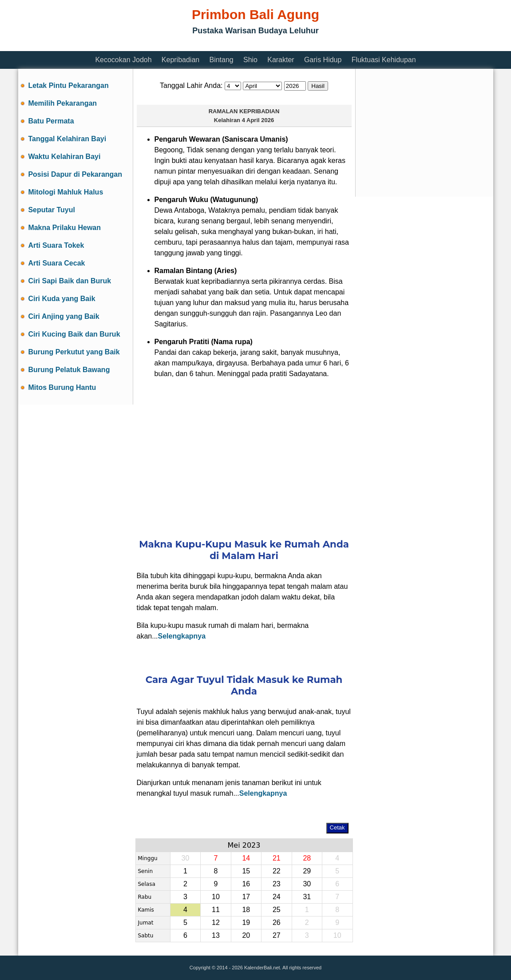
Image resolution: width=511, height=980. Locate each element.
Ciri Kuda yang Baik (61, 299)
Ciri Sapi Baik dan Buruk (69, 281)
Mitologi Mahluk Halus (65, 192)
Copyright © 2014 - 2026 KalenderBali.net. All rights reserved (255, 968)
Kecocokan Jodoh (123, 60)
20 (246, 935)
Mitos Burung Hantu (62, 387)
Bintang (221, 60)
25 (277, 910)
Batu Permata (51, 121)
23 (277, 884)
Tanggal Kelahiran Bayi (67, 139)
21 (277, 858)
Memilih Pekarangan (62, 103)
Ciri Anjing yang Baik (63, 316)
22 (277, 871)
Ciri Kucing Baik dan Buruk (74, 334)
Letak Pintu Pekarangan (68, 85)
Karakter (281, 60)
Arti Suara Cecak (56, 263)
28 (307, 858)
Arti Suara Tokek (56, 245)
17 (246, 897)
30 (307, 884)
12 (216, 922)
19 (246, 922)
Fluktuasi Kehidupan (384, 60)
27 (277, 935)
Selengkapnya (182, 636)
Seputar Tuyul (51, 210)
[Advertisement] (180, 46)
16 (246, 884)
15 (246, 871)
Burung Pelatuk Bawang (69, 370)
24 (277, 897)
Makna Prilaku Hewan (64, 228)
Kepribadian (180, 60)
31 (307, 897)
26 (277, 922)
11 (216, 910)
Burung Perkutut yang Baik (74, 352)
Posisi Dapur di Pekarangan (75, 174)
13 (216, 935)
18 (246, 910)
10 (216, 897)
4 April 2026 (258, 120)
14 (246, 858)
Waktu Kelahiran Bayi (64, 157)
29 (307, 871)
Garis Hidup (323, 60)
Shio (250, 60)
